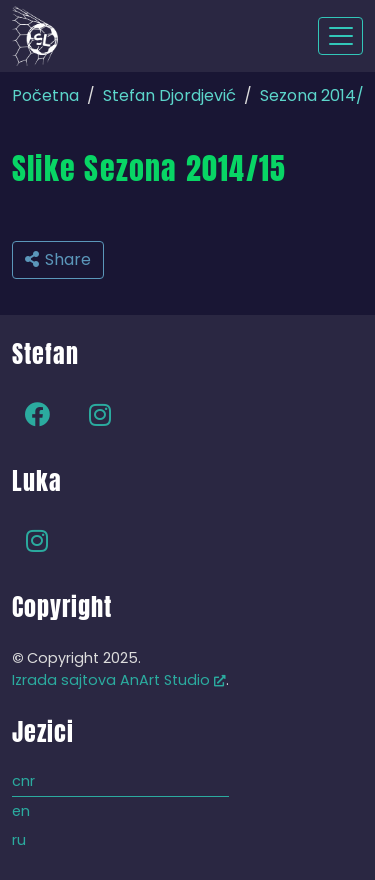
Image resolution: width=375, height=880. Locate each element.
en (21, 811)
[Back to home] (35, 36)
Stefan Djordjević (169, 95)
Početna (45, 95)
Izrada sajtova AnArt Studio (119, 680)
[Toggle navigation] (340, 36)
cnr (23, 781)
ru (19, 840)
